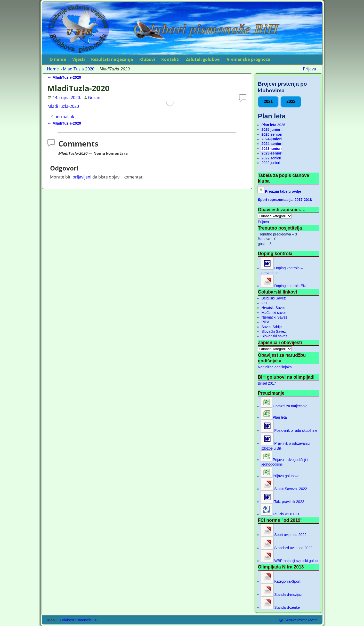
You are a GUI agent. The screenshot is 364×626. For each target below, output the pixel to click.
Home (53, 69)
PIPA (265, 322)
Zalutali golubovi (203, 59)
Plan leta (274, 417)
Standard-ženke (281, 607)
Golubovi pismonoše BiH (79, 620)
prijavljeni (82, 177)
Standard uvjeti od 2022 (287, 548)
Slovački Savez (274, 331)
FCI (264, 303)
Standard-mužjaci (282, 595)
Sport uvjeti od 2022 (284, 535)
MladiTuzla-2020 (79, 69)
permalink (64, 117)
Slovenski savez (274, 336)
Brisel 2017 (267, 383)
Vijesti (79, 59)
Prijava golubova (280, 476)
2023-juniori (272, 149)
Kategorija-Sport (281, 581)
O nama (58, 59)
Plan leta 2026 (273, 125)
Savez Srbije (272, 327)
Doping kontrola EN (283, 286)
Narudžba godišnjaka (275, 367)
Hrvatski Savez (273, 308)
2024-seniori (272, 144)
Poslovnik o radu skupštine (289, 430)
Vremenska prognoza (249, 59)
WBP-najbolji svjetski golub (289, 561)
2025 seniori (272, 134)
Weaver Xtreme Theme (301, 620)
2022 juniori (271, 163)
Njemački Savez (274, 317)
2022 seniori (271, 158)
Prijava (309, 69)
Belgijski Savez (273, 298)
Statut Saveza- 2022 (284, 489)
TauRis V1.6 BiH (280, 514)
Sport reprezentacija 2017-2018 (285, 200)
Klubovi (147, 59)
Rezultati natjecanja (112, 59)
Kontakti (170, 59)
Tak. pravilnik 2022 (283, 502)
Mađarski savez (274, 313)
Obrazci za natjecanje (284, 406)
